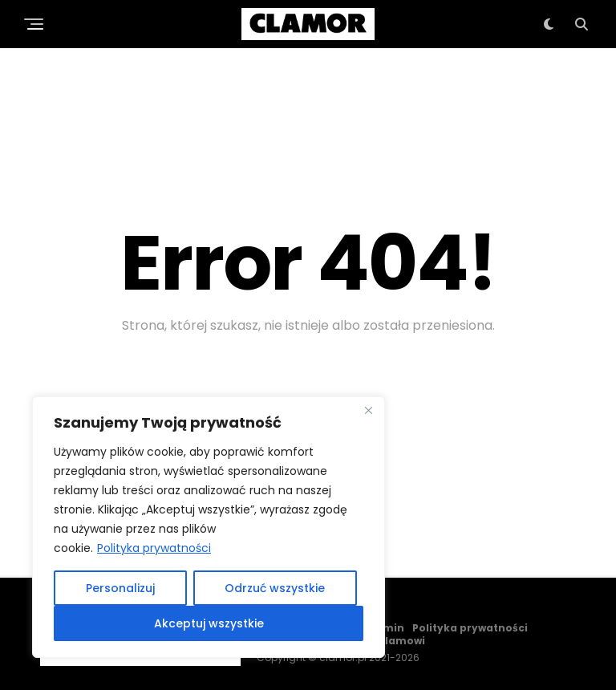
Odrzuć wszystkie (275, 588)
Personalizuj (120, 588)
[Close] (368, 410)
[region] (209, 527)
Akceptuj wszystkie (209, 623)
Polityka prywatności (154, 548)
